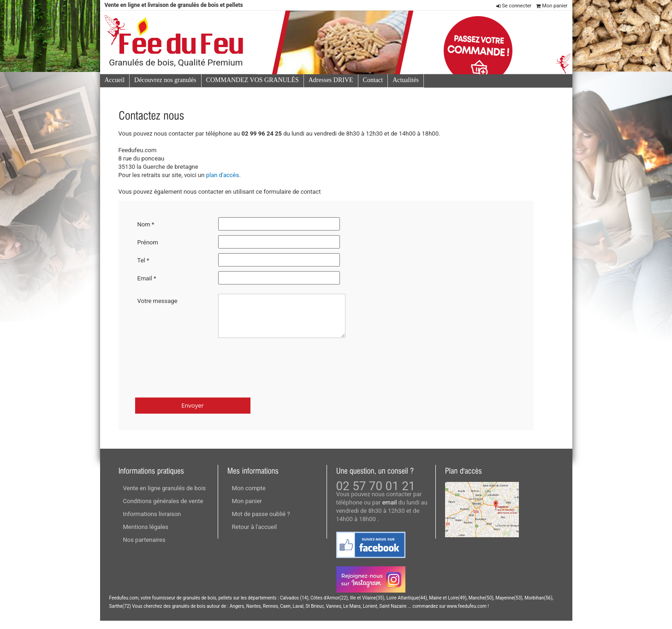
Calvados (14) (294, 606)
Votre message (158, 301)
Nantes (254, 614)
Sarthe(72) (120, 614)
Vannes (334, 614)
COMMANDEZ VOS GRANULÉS (253, 80)
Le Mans (352, 614)
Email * (147, 278)
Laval (298, 614)
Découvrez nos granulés (165, 80)
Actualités (406, 80)
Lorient (370, 614)
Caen (285, 614)
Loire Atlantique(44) (407, 606)
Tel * (143, 260)
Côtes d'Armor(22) (329, 606)
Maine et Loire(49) (448, 606)
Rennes (271, 614)
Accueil (115, 80)
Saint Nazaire (393, 614)
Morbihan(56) (538, 606)
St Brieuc (315, 614)
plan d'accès (223, 175)
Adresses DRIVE (331, 80)
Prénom (148, 242)
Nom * (146, 224)
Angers (237, 614)
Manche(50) (481, 606)
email (390, 511)
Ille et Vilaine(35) (367, 606)
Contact (373, 80)
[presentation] (205, 371)
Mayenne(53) (509, 606)
